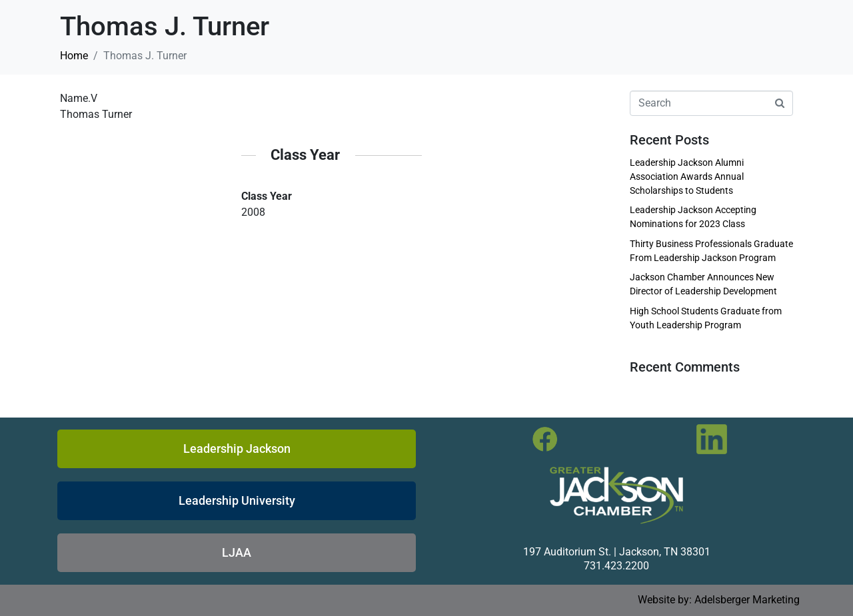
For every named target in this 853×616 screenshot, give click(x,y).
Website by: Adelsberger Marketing (719, 600)
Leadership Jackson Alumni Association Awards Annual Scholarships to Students (687, 176)
